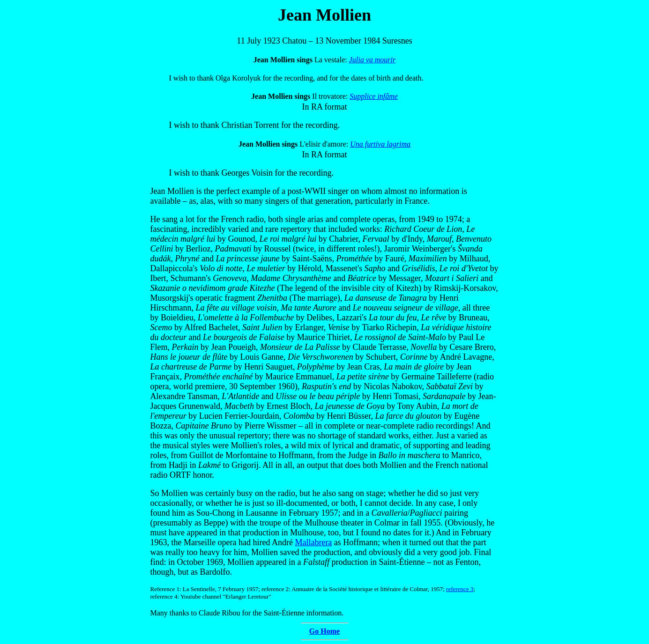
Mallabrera (313, 542)
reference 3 (460, 589)
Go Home (324, 631)
